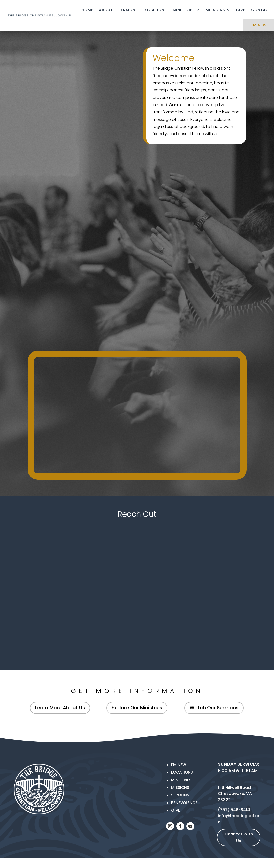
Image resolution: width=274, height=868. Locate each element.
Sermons (128, 10)
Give (241, 10)
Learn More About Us (60, 708)
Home (88, 10)
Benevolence (184, 803)
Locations (155, 10)
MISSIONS (180, 788)
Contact (261, 10)
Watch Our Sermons (214, 708)
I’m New (179, 765)
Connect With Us (239, 837)
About (106, 10)
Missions (215, 10)
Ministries (184, 10)
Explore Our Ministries (137, 708)
